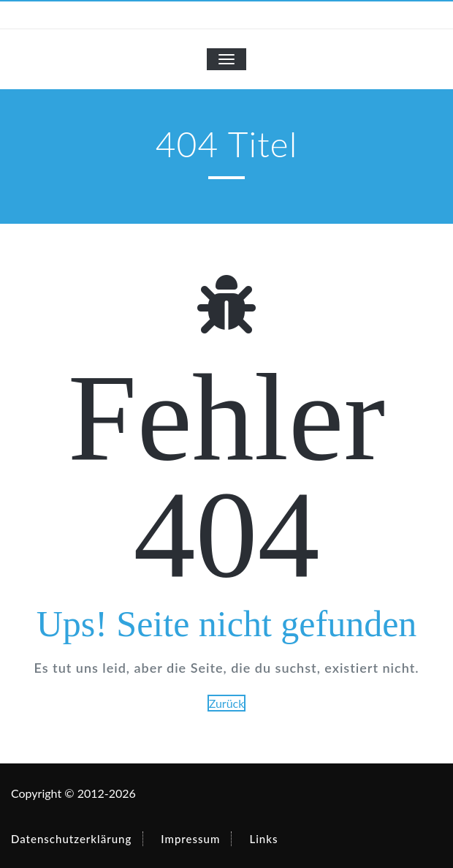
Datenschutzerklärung (71, 839)
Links (263, 839)
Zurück (227, 703)
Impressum (190, 839)
